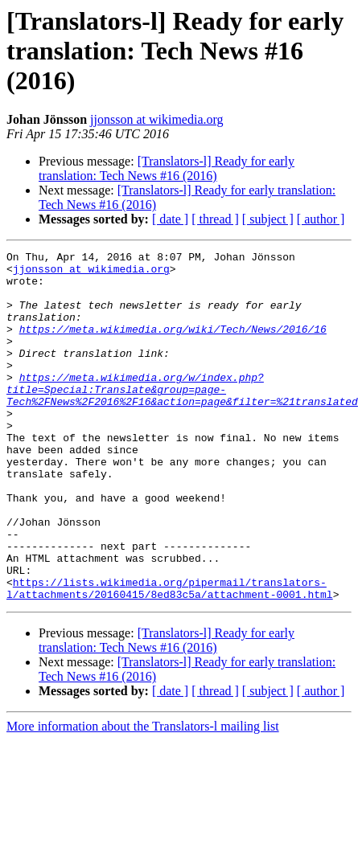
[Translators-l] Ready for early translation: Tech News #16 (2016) (167, 168)
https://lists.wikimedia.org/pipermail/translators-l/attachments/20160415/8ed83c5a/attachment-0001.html (170, 657)
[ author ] (321, 219)
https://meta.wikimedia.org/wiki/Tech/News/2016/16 (173, 346)
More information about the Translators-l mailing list (143, 796)
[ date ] (170, 219)
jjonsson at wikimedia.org (156, 119)
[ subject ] (268, 219)
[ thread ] (215, 219)
